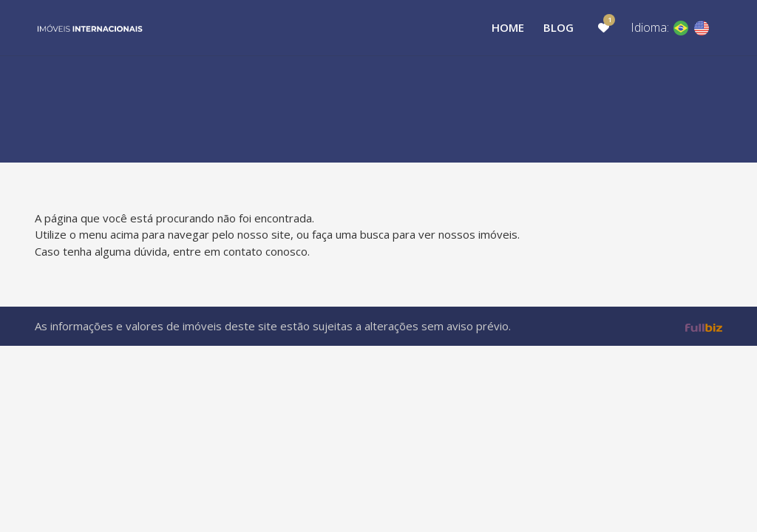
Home (508, 27)
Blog (559, 27)
